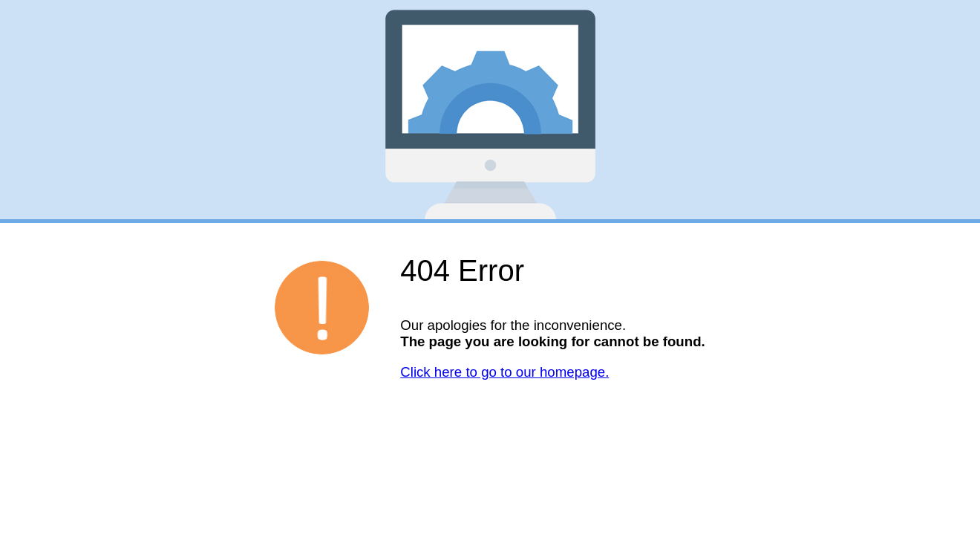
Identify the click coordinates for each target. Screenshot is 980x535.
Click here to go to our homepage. (504, 372)
